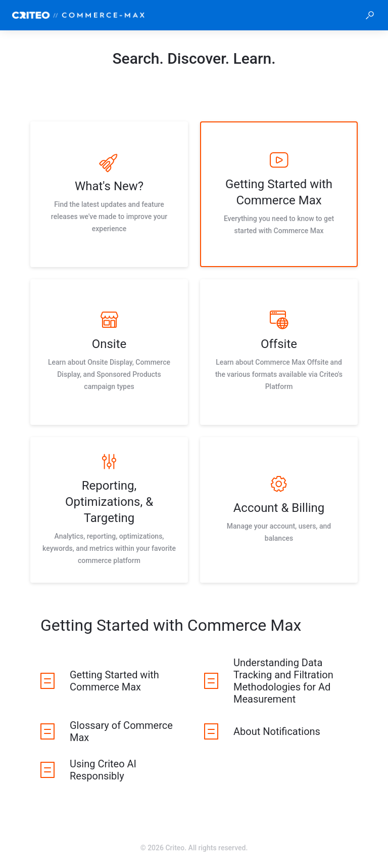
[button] (370, 15)
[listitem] (109, 194)
